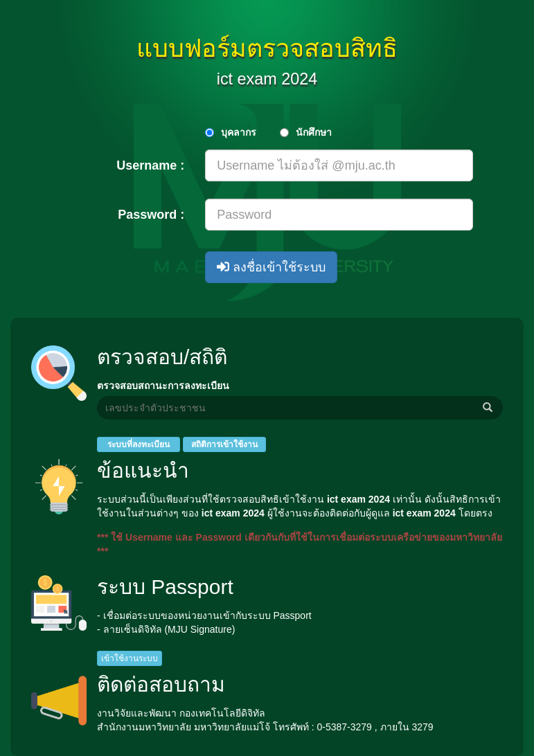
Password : (151, 215)
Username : (150, 165)
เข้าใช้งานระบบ (130, 658)
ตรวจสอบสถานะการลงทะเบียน (163, 386)
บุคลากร (239, 132)
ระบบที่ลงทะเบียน (139, 444)
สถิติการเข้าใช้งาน (224, 444)
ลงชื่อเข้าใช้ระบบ (271, 267)
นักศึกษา (314, 132)
